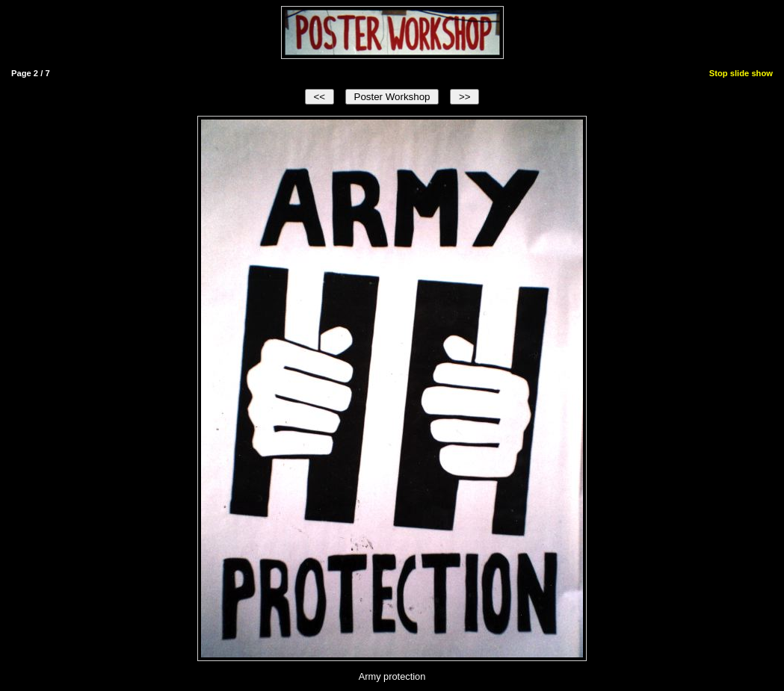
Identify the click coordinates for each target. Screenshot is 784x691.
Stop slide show (741, 73)
